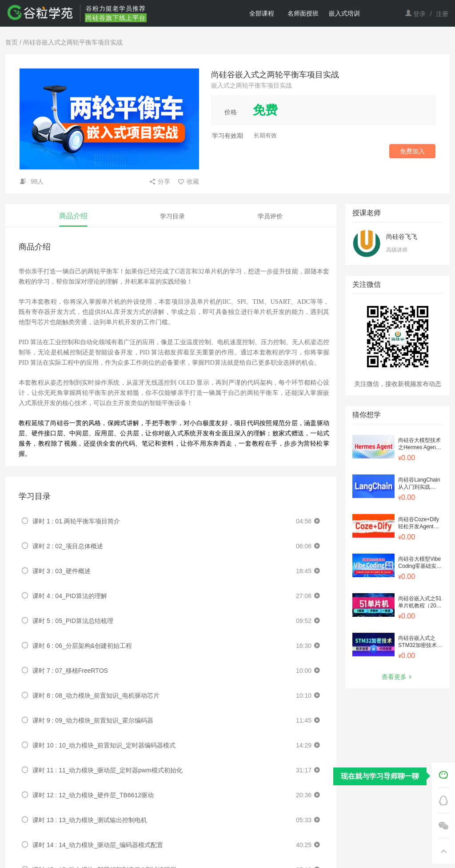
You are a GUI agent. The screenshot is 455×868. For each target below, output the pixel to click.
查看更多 (398, 677)
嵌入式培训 (344, 13)
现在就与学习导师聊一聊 (380, 776)
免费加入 (412, 151)
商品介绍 (73, 216)
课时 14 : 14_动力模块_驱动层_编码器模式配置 (98, 845)
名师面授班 (303, 13)
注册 (442, 14)
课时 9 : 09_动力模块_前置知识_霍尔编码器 (93, 720)
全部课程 (262, 13)
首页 (12, 42)
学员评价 (270, 216)
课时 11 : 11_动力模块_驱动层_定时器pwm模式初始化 (108, 770)
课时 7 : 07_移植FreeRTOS (70, 671)
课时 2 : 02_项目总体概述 (68, 546)
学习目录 (172, 216)
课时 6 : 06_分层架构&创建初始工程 (82, 646)
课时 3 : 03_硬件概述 (62, 571)
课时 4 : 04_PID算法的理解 (70, 596)
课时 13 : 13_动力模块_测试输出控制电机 (90, 820)
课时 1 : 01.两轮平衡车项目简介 (76, 521)
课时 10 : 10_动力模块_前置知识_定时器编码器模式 (104, 745)
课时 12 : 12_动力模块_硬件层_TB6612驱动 (93, 795)
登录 (419, 14)
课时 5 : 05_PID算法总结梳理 (73, 621)
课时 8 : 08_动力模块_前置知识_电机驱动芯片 (96, 695)
